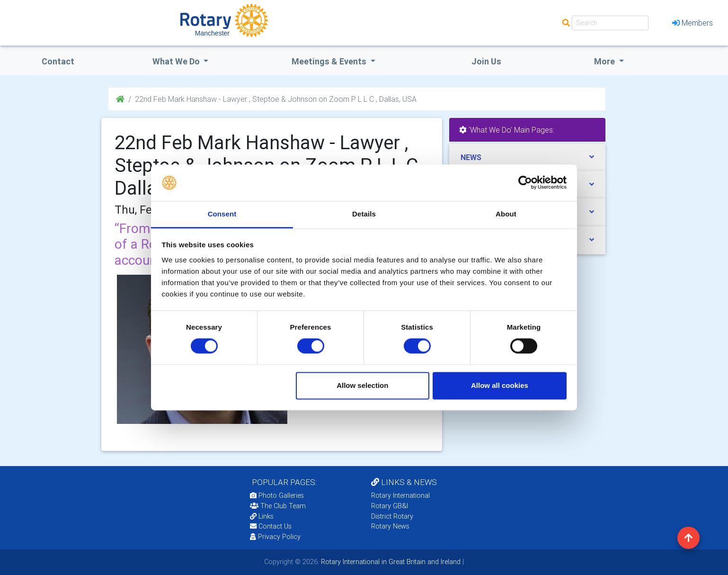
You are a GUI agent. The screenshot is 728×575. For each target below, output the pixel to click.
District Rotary (392, 516)
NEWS (471, 157)
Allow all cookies (500, 385)
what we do (177, 61)
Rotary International (400, 495)
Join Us (486, 61)
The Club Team (278, 506)
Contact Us (271, 526)
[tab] (527, 157)
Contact (58, 61)
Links (262, 516)
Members (692, 23)
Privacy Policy (275, 537)
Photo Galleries (277, 495)
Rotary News (390, 526)
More (605, 61)
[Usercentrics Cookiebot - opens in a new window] (525, 183)
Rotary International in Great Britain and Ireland (390, 562)
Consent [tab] (222, 214)
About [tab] (506, 214)
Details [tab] (364, 214)
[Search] (610, 23)
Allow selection (362, 385)
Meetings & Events (330, 61)
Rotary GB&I (390, 506)
